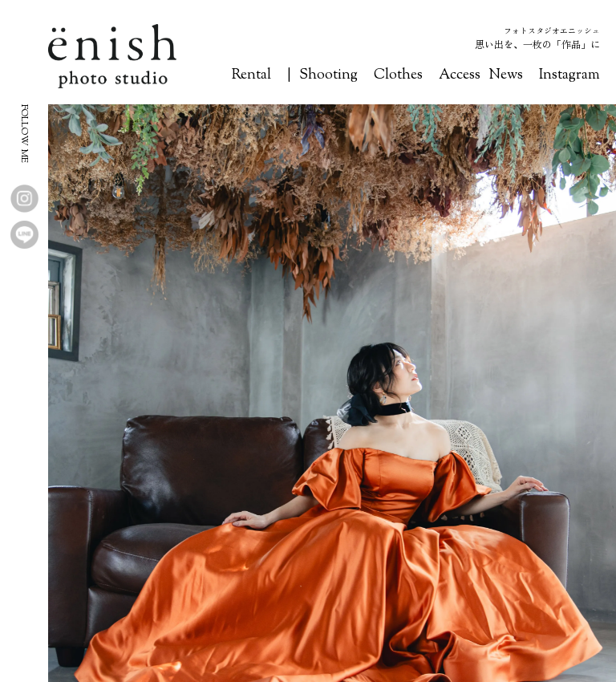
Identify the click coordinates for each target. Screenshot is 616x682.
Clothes (398, 75)
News (506, 75)
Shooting (328, 75)
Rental (251, 75)
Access (460, 75)
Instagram (569, 75)
